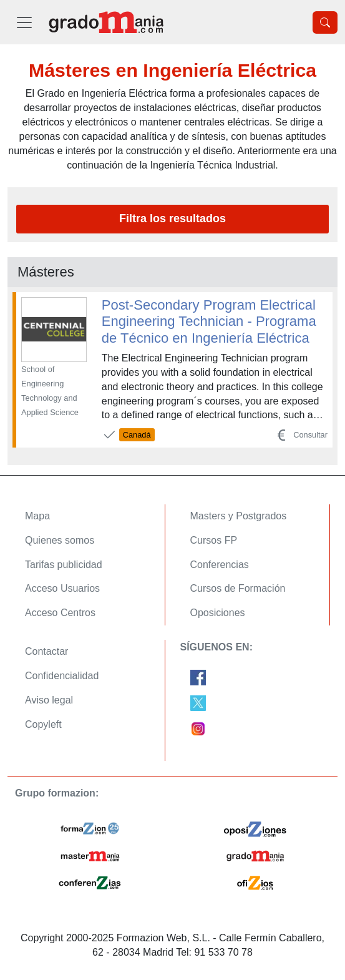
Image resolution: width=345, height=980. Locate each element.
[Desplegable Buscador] (325, 22)
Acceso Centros (60, 613)
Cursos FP (214, 540)
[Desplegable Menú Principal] (24, 22)
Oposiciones (218, 613)
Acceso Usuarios (62, 588)
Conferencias (220, 565)
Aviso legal (49, 700)
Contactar (46, 651)
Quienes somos (60, 540)
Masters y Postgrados (239, 516)
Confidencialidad (62, 676)
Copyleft (43, 724)
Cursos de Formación (238, 588)
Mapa (37, 516)
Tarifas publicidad (64, 565)
